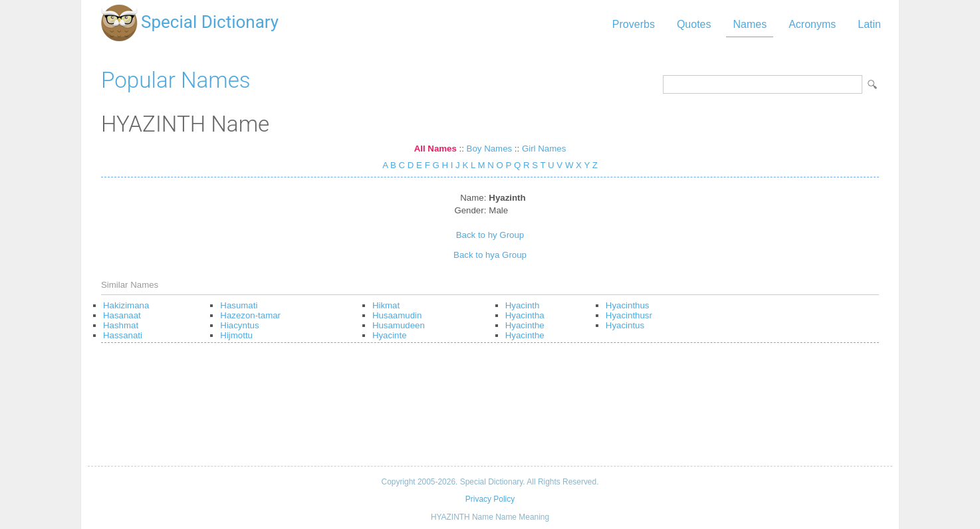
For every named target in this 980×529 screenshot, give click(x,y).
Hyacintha (525, 315)
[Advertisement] (490, 409)
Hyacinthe (525, 325)
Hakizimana (126, 305)
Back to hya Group (490, 255)
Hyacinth (523, 305)
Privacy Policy (490, 499)
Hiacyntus (239, 325)
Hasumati (239, 305)
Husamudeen (399, 325)
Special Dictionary (210, 22)
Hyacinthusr (629, 315)
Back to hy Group (490, 235)
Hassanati (123, 335)
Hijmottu (236, 335)
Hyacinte (390, 335)
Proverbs (634, 24)
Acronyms (812, 24)
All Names (435, 149)
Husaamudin (397, 315)
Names (750, 24)
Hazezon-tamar (250, 315)
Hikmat (386, 305)
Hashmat (121, 325)
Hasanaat (122, 315)
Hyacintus (625, 325)
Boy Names (490, 149)
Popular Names (176, 80)
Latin (869, 24)
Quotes (694, 24)
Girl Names (544, 149)
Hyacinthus (628, 305)
